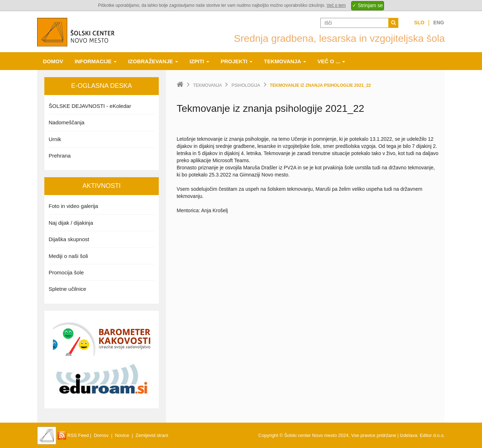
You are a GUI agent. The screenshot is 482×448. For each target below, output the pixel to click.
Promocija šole (66, 272)
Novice (122, 435)
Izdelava (408, 435)
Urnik (55, 139)
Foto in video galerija (73, 206)
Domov (53, 61)
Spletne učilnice (67, 289)
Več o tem (336, 5)
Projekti (237, 61)
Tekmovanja (285, 61)
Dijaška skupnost (69, 239)
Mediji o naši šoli (68, 256)
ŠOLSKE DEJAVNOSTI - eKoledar (90, 106)
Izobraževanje (153, 61)
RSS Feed (73, 435)
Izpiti (199, 61)
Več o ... (331, 61)
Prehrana (60, 156)
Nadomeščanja (67, 122)
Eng (439, 23)
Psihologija (246, 85)
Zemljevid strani (152, 435)
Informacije (96, 61)
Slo (419, 23)
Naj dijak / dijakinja (71, 223)
